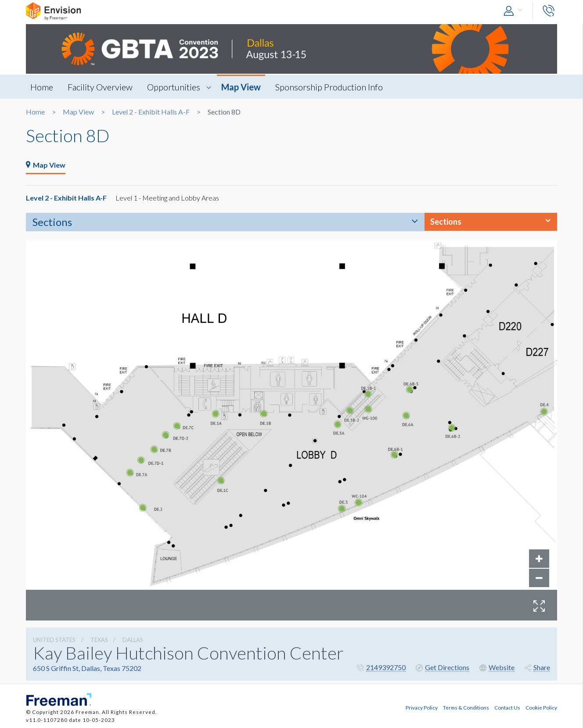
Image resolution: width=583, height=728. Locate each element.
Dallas (133, 640)
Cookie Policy (541, 707)
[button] (515, 11)
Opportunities (174, 87)
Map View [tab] (46, 165)
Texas (99, 640)
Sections (52, 222)
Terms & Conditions (466, 707)
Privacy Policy (422, 707)
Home (42, 87)
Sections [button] (446, 222)
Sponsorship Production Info (329, 87)
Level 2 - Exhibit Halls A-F (151, 112)
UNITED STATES (54, 640)
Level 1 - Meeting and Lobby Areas (167, 198)
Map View (241, 87)
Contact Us (507, 707)
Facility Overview (100, 87)
